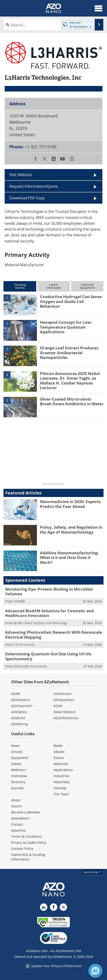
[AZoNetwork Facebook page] (54, 907)
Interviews (19, 776)
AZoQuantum (64, 700)
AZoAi (58, 706)
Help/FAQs (62, 782)
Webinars (19, 770)
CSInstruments (24, 645)
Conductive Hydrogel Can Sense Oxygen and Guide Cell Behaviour (71, 301)
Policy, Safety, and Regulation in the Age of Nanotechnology (71, 529)
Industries (62, 776)
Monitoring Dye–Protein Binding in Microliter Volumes (49, 591)
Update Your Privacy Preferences (53, 966)
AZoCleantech (22, 706)
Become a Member (26, 812)
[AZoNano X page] (63, 907)
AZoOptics (19, 712)
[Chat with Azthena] (95, 971)
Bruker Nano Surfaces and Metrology (41, 623)
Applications (63, 770)
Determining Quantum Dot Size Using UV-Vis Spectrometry (48, 656)
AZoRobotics (21, 700)
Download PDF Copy (27, 198)
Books (58, 746)
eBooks (59, 752)
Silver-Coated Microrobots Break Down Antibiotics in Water (72, 401)
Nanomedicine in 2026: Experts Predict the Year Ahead (70, 504)
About (16, 800)
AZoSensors (63, 694)
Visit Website (21, 175)
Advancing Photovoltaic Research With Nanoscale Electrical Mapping (53, 635)
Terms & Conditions (26, 836)
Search (16, 806)
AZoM (16, 694)
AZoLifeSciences (66, 718)
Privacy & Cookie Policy (29, 842)
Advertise (18, 830)
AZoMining (19, 724)
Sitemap (60, 788)
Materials (61, 764)
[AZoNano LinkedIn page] (44, 907)
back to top (92, 872)
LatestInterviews (54, 286)
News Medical (65, 712)
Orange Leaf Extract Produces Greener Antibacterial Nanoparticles (69, 353)
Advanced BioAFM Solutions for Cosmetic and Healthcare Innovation (49, 613)
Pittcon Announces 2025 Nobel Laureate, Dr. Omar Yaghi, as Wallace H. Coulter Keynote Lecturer (70, 381)
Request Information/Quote (34, 186)
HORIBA (19, 601)
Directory (18, 782)
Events (59, 758)
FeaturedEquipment (87, 286)
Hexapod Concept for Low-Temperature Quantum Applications (66, 327)
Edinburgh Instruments (30, 666)
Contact (17, 824)
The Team (61, 794)
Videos (16, 764)
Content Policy (22, 849)
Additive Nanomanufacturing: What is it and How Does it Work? (69, 558)
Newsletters (20, 818)
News (15, 746)
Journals (18, 788)
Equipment (20, 758)
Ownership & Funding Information (28, 857)
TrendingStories (20, 286)
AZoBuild (18, 718)
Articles (17, 752)
